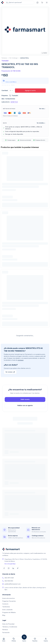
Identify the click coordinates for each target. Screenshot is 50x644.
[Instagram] (9, 568)
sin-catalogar (14, 58)
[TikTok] (18, 568)
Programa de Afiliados (9, 613)
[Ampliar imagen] (44, 53)
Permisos (5, 630)
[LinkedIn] (13, 568)
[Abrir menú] (47, 3)
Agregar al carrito (30, 91)
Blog (4, 615)
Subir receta (25, 407)
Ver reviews (10, 372)
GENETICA (14, 102)
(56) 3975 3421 (8, 578)
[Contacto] (38, 3)
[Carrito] (42, 3)
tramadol (14, 96)
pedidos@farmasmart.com (11, 584)
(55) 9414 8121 (8, 581)
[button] (20, 3)
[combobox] (11, 91)
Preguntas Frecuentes (9, 601)
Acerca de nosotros (8, 598)
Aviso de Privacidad (8, 624)
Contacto (5, 604)
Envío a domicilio (7, 610)
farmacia (4, 58)
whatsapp (21, 360)
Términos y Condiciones (10, 627)
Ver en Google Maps (10, 564)
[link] (25, 58)
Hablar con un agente (25, 413)
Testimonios (6, 607)
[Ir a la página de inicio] (2, 3)
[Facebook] (4, 568)
